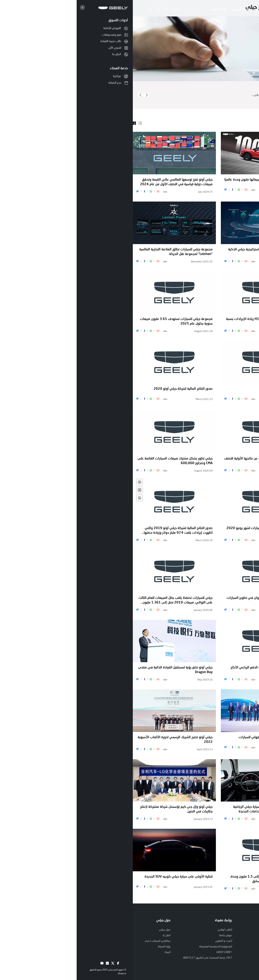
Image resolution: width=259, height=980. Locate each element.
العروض (140, 9)
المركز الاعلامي (106, 9)
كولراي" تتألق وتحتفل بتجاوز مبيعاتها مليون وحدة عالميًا (130, 180)
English (43, 9)
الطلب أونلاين (83, 9)
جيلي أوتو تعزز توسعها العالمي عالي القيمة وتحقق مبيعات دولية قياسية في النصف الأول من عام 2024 (44, 182)
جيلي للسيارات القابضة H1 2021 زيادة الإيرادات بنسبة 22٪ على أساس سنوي (130, 321)
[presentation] (8, 95)
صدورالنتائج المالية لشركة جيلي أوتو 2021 (227, 250)
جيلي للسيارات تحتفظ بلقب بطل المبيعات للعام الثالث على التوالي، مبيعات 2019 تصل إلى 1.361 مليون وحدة (43, 601)
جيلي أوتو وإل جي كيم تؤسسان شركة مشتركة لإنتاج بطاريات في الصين (44, 809)
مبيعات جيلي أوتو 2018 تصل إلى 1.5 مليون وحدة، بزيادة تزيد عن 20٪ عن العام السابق (132, 879)
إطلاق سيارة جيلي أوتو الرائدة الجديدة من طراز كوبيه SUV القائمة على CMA (220, 740)
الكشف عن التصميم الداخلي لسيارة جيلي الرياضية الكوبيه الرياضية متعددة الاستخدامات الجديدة (134, 809)
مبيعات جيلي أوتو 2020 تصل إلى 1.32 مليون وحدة (220, 459)
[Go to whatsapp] (251, 972)
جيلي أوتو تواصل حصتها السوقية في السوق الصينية (220, 877)
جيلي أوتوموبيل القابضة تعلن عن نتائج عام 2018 (222, 807)
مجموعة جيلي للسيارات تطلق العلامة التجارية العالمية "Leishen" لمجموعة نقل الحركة (43, 252)
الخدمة (126, 9)
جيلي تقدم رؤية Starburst (149, 389)
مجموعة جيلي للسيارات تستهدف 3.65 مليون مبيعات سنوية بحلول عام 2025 (43, 321)
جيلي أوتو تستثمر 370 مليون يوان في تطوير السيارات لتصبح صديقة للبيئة (131, 600)
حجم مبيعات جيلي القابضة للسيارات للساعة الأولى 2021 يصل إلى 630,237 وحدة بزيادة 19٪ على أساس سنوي (218, 392)
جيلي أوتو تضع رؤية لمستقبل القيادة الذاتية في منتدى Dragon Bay (43, 670)
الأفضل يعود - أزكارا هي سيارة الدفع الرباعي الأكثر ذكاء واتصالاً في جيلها (133, 670)
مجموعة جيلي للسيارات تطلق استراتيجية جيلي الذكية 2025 (131, 252)
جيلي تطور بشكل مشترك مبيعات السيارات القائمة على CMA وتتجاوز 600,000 (42, 461)
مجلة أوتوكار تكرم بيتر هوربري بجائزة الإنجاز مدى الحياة (218, 528)
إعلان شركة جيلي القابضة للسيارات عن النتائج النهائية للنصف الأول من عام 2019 (220, 670)
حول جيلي (187, 9)
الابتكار (155, 9)
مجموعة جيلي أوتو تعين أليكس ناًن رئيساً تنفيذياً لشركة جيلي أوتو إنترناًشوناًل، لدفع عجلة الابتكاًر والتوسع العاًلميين (219, 182)
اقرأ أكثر (255, 99)
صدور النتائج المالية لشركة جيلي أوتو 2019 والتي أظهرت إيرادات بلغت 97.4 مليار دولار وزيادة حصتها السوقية (45, 531)
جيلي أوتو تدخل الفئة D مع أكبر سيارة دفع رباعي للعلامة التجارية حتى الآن (222, 600)
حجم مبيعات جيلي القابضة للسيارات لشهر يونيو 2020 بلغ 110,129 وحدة (131, 531)
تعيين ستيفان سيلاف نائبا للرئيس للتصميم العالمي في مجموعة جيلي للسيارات (219, 321)
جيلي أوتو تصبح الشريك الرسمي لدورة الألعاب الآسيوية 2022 (42, 740)
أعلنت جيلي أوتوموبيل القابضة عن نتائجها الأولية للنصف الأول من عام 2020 (129, 461)
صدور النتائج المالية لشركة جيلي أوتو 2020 (50, 389)
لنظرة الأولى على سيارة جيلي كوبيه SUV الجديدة (46, 877)
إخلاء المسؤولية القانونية (238, 944)
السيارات (170, 9)
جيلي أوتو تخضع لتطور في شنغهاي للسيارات (137, 737)
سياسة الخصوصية (211, 944)
